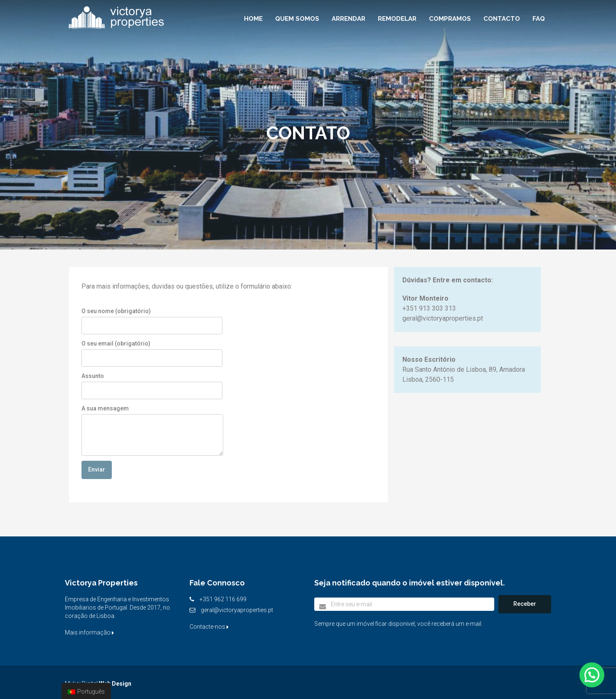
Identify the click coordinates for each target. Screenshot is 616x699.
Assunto (152, 386)
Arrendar (349, 19)
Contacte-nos (209, 627)
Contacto (502, 19)
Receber (525, 604)
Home (253, 19)
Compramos (450, 19)
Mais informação (89, 632)
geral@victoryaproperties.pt (237, 610)
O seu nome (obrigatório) (152, 321)
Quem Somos (297, 19)
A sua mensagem (152, 430)
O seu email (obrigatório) (152, 353)
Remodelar (397, 19)
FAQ (539, 19)
